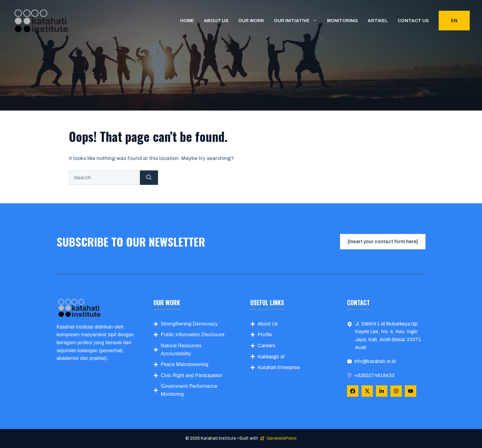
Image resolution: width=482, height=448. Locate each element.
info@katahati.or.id (375, 361)
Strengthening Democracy (189, 324)
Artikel (378, 21)
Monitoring (342, 21)
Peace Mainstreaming (185, 364)
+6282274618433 (374, 375)
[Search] (149, 178)
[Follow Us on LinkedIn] (382, 391)
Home (187, 21)
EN (454, 21)
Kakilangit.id (271, 357)
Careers (266, 346)
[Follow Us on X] (367, 391)
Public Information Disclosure (193, 335)
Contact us (413, 21)
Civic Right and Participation (192, 375)
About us (216, 21)
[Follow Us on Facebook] (353, 391)
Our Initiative (298, 21)
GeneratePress (282, 438)
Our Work (251, 21)
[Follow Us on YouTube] (411, 391)
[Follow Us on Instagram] (396, 391)
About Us (268, 324)
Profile (265, 335)
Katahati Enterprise (279, 367)
